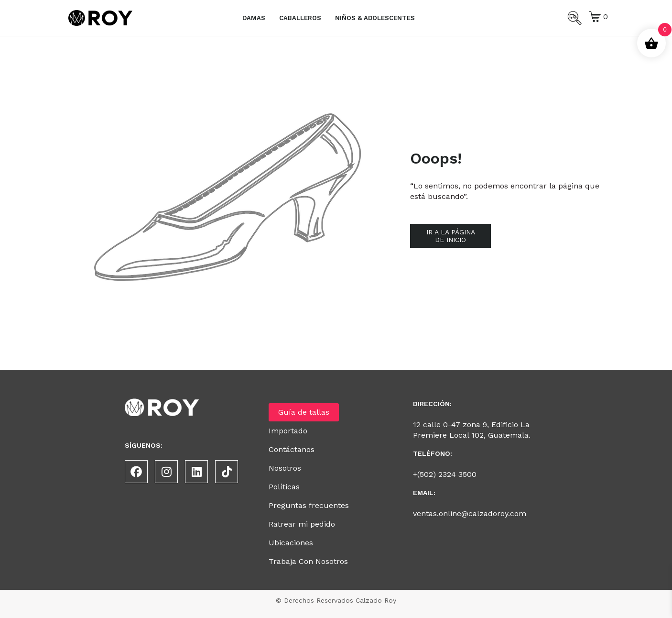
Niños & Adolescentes (375, 18)
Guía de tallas (304, 412)
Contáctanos (292, 449)
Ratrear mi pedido (302, 524)
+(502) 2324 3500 (445, 474)
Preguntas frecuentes (309, 505)
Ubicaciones (291, 543)
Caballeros (300, 18)
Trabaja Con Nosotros (308, 561)
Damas (254, 18)
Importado (288, 431)
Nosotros (285, 468)
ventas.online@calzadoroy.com (470, 513)
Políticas (284, 487)
